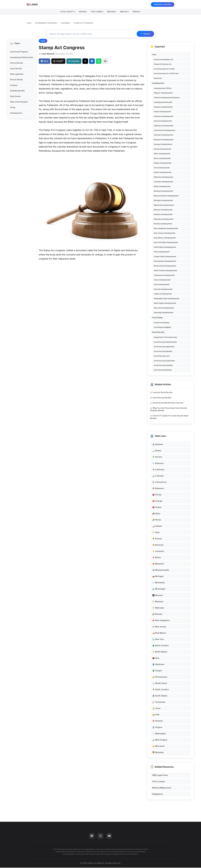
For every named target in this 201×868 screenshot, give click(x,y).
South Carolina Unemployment (165, 271)
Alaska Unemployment (162, 112)
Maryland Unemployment (163, 191)
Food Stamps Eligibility (162, 328)
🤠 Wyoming (158, 753)
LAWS (29, 23)
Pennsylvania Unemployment (165, 262)
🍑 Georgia (157, 501)
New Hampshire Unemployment (166, 229)
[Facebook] (92, 836)
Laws (154, 55)
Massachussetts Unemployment (166, 196)
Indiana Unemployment (163, 163)
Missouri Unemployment (163, 210)
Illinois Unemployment (162, 159)
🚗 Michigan (158, 577)
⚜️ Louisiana (158, 552)
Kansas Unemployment (163, 173)
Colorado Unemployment (163, 135)
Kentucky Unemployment (163, 177)
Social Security (16, 69)
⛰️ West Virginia (160, 740)
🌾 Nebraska (158, 608)
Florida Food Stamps (162, 323)
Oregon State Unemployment (165, 257)
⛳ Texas (156, 709)
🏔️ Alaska (157, 451)
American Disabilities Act (163, 60)
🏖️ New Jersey (159, 627)
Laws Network (48, 54)
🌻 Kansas (157, 539)
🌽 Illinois (157, 520)
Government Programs (19, 52)
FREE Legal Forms (160, 776)
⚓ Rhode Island (160, 684)
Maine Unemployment (162, 187)
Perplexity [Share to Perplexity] (74, 61)
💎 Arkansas (158, 463)
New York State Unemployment (166, 243)
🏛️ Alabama (158, 445)
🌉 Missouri (158, 595)
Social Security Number (163, 370)
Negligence (158, 794)
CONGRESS (65, 23)
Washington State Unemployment (167, 299)
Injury (43, 41)
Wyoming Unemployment (164, 313)
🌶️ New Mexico (159, 633)
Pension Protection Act (163, 65)
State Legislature (17, 74)
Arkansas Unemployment (163, 117)
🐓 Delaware (158, 489)
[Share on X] (85, 61)
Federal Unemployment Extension (167, 98)
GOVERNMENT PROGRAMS (46, 23)
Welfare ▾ (83, 12)
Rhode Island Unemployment (165, 266)
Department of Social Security (165, 338)
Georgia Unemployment (163, 145)
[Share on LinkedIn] (92, 61)
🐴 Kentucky (158, 545)
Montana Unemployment (163, 215)
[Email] (105, 61)
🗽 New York (158, 640)
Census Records (16, 63)
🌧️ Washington (159, 734)
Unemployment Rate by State (22, 58)
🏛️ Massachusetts (161, 570)
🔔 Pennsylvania (160, 677)
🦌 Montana (158, 602)
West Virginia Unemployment (165, 304)
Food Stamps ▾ (97, 12)
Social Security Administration (165, 342)
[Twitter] (100, 836)
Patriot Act (158, 78)
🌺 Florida (157, 495)
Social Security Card (162, 356)
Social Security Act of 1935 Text (166, 74)
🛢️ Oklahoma (158, 665)
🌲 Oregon (157, 671)
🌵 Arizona (157, 457)
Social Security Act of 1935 (164, 69)
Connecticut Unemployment (165, 131)
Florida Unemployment (162, 149)
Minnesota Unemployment (164, 205)
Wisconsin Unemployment (164, 308)
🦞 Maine (157, 558)
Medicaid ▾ (125, 12)
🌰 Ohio (156, 658)
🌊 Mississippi (159, 589)
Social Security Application (164, 347)
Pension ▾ (138, 12)
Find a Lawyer (159, 782)
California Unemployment (164, 126)
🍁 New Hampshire (161, 621)
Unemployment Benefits (163, 103)
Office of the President (19, 102)
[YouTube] (109, 836)
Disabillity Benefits (17, 91)
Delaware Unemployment (164, 140)
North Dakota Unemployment (165, 247)
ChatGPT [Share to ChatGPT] (58, 61)
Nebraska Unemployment (164, 219)
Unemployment (16, 113)
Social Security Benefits (163, 352)
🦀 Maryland (158, 564)
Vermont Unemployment (163, 290)
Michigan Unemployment (163, 201)
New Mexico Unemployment (165, 238)
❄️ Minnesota (159, 583)
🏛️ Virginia (157, 727)
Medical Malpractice (162, 788)
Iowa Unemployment (162, 168)
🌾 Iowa (156, 533)
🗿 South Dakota (160, 696)
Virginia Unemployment (163, 294)
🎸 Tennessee (159, 702)
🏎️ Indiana (157, 526)
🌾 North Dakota (160, 652)
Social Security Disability (163, 366)
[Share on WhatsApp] (99, 61)
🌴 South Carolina (160, 690)
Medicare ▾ (112, 12)
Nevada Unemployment (163, 224)
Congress (14, 85)
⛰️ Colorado (158, 476)
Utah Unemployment (162, 285)
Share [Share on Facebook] (44, 61)
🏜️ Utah (156, 715)
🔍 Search (145, 34)
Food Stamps (157, 318)
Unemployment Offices (163, 88)
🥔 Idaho (156, 514)
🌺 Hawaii (157, 508)
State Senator (15, 97)
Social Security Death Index (164, 361)
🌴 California (158, 470)
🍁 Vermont (157, 721)
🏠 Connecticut (159, 482)
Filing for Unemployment (163, 93)
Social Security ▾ (67, 12)
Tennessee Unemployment (164, 275)
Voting (13, 108)
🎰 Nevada (157, 614)
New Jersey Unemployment (165, 233)
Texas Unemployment (162, 280)
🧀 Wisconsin (158, 746)
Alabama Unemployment (163, 107)
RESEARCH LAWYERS (163, 4)
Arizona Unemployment (163, 121)
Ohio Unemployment (162, 252)
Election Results (16, 80)
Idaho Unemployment (162, 154)
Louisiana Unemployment (163, 182)
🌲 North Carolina (160, 646)
